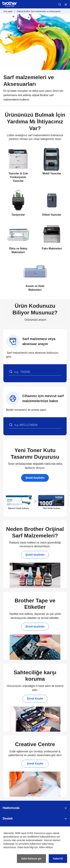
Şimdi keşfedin (35, 478)
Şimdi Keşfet (35, 699)
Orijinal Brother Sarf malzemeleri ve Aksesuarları (39, 11)
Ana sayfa (8, 11)
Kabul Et (58, 859)
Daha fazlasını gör (31, 859)
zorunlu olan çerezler (14, 840)
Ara (60, 4)
